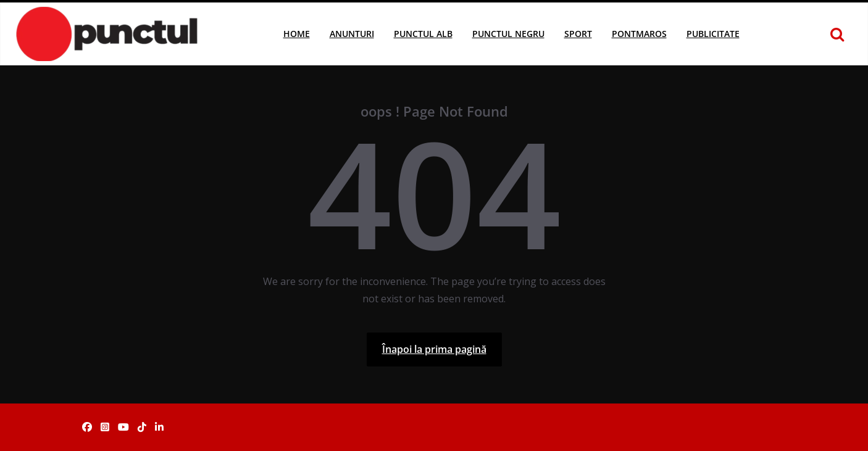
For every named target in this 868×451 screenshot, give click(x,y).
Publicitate (713, 34)
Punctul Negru (508, 34)
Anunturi (352, 34)
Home (297, 34)
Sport (578, 34)
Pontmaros (639, 34)
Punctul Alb (423, 34)
